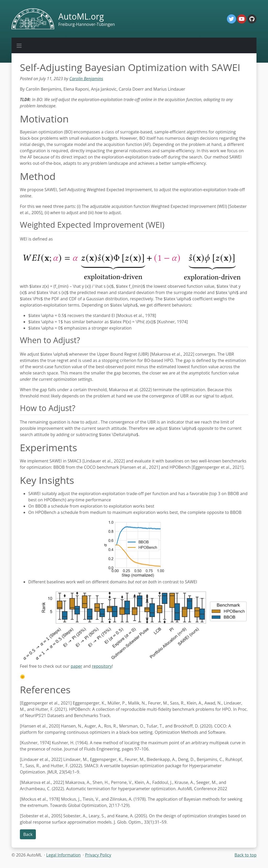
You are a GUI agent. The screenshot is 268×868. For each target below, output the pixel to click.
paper (76, 666)
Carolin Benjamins (86, 79)
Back (28, 834)
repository (102, 666)
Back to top (245, 855)
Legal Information (64, 855)
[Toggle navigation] (19, 45)
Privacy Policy (98, 855)
